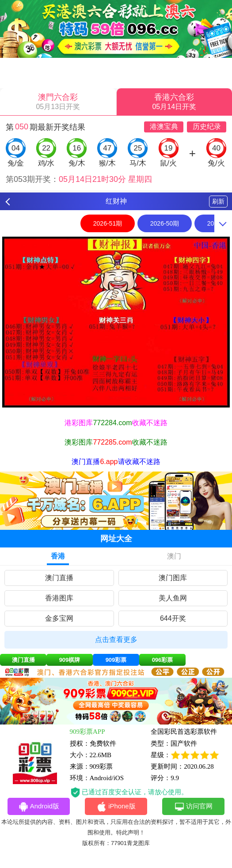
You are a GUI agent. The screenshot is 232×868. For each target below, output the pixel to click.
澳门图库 (173, 578)
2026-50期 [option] (165, 223)
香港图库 (59, 598)
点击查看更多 (116, 640)
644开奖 (173, 618)
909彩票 (116, 660)
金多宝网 (59, 618)
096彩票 (163, 660)
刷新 (218, 201)
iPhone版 (116, 807)
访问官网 (193, 807)
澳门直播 (59, 578)
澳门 (174, 556)
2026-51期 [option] (108, 223)
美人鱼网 (173, 598)
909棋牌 (70, 660)
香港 (58, 556)
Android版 (39, 807)
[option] (116, 322)
